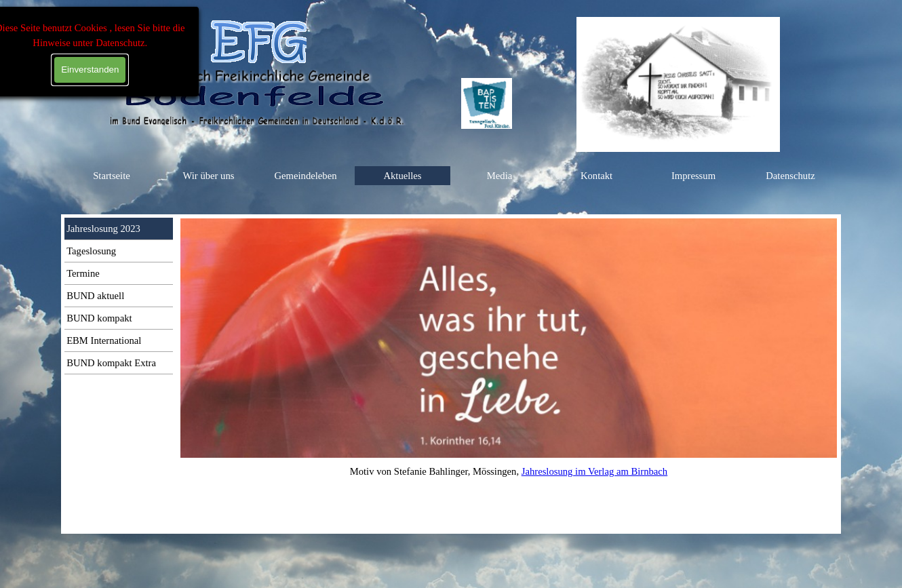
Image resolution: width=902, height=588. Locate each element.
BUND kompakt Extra (111, 363)
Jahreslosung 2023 (103, 229)
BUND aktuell (95, 296)
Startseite (112, 176)
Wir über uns (209, 176)
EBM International (104, 340)
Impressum (693, 176)
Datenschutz (790, 176)
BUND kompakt (99, 318)
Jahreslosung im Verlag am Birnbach (594, 471)
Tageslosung (91, 251)
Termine (83, 273)
